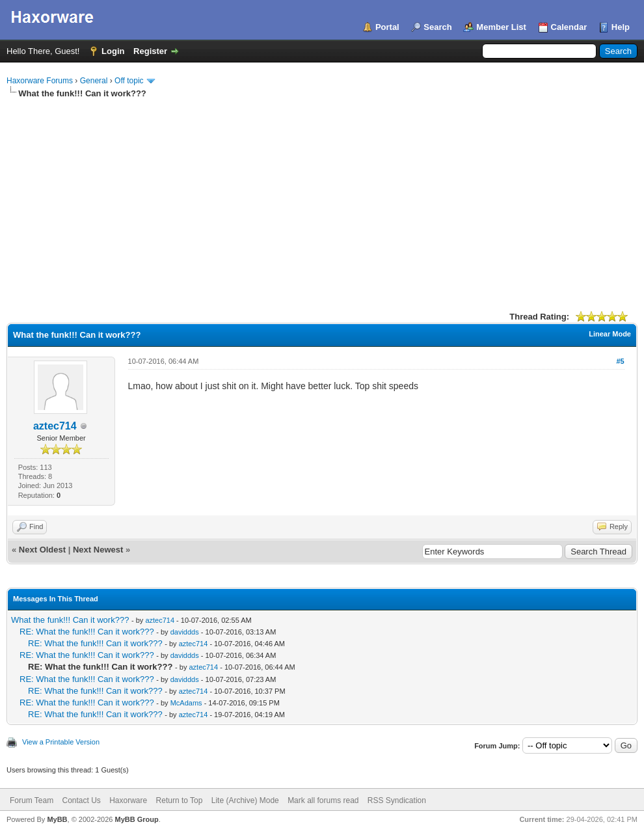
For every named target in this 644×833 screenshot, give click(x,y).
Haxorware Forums (40, 81)
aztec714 (55, 426)
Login (113, 51)
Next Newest (98, 550)
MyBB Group (136, 819)
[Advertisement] (322, 197)
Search (437, 27)
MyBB (57, 819)
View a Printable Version (61, 742)
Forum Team (32, 800)
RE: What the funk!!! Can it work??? (87, 632)
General (94, 81)
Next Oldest (42, 550)
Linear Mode (610, 334)
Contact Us (81, 800)
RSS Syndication (397, 800)
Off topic (129, 81)
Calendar (569, 27)
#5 (620, 361)
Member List (501, 27)
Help (621, 27)
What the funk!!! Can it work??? (70, 620)
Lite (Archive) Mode (245, 800)
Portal (387, 27)
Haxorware (128, 800)
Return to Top (180, 800)
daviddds (185, 632)
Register (150, 51)
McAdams (186, 703)
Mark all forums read (323, 800)
